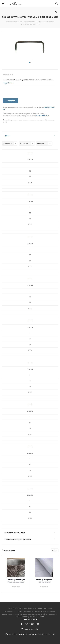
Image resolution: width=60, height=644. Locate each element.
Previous (53, 551)
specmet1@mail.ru (43, 116)
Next (56, 551)
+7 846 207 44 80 (32, 624)
